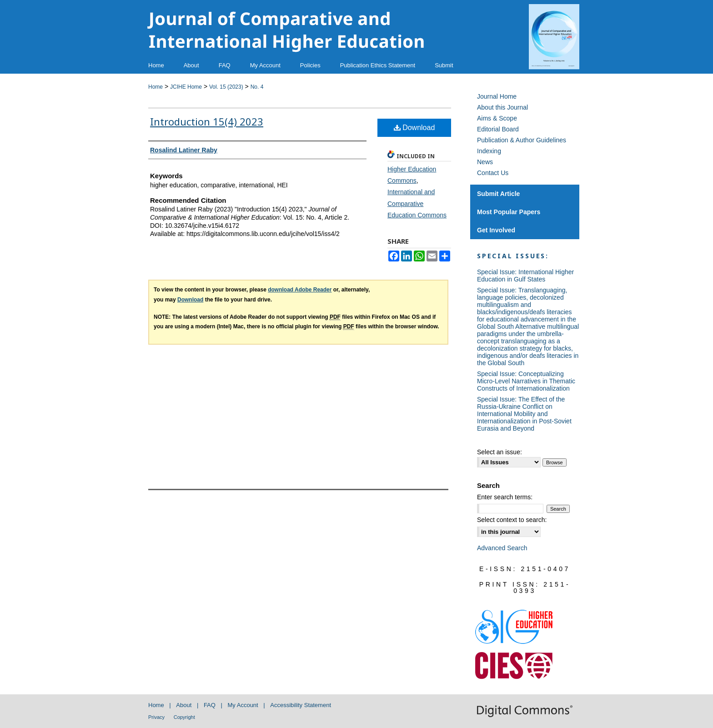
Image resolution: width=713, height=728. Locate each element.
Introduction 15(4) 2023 (207, 121)
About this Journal (502, 107)
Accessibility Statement (301, 705)
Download (414, 128)
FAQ (210, 705)
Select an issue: (500, 452)
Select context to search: (512, 520)
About (184, 705)
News (485, 162)
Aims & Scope (497, 118)
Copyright (184, 717)
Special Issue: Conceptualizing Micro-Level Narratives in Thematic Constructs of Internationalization (526, 381)
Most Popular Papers (509, 212)
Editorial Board (498, 129)
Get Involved (496, 230)
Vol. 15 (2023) (226, 87)
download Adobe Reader (300, 290)
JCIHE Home (186, 87)
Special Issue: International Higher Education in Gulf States (525, 276)
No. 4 (257, 87)
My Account (243, 705)
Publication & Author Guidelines (522, 140)
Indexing (489, 151)
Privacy (156, 717)
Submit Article (498, 194)
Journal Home (497, 96)
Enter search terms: (505, 497)
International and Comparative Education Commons (417, 203)
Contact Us (493, 173)
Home (156, 87)
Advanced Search (502, 548)
